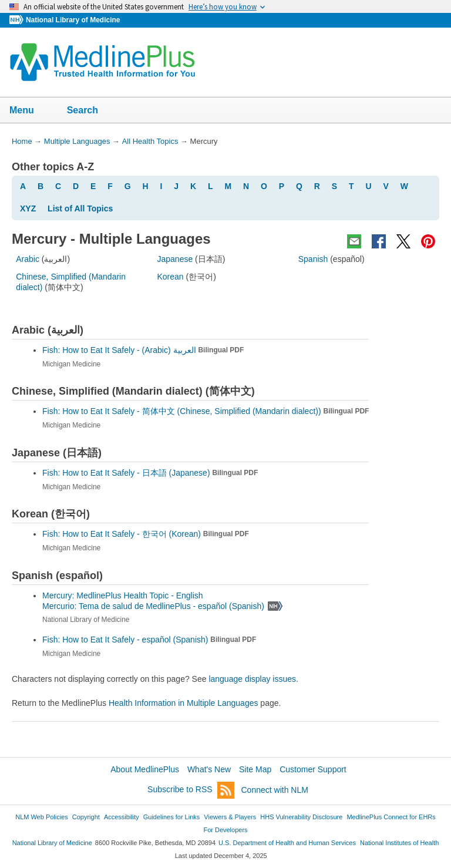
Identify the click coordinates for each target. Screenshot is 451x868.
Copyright (86, 817)
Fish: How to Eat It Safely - (143, 350)
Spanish (313, 259)
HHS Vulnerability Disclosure (301, 817)
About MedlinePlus (145, 769)
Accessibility (122, 817)
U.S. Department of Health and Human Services (287, 843)
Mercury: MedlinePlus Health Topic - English (124, 596)
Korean (170, 277)
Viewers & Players (230, 817)
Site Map (255, 769)
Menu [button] (29, 111)
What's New (209, 769)
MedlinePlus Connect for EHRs (391, 817)
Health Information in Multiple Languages (184, 703)
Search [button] (90, 111)
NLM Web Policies (42, 817)
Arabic (28, 259)
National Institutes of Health (399, 843)
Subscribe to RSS (191, 790)
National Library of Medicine (73, 20)
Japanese (175, 259)
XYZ (28, 208)
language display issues (252, 679)
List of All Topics (80, 208)
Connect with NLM (275, 790)
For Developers (225, 830)
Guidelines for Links (171, 817)
